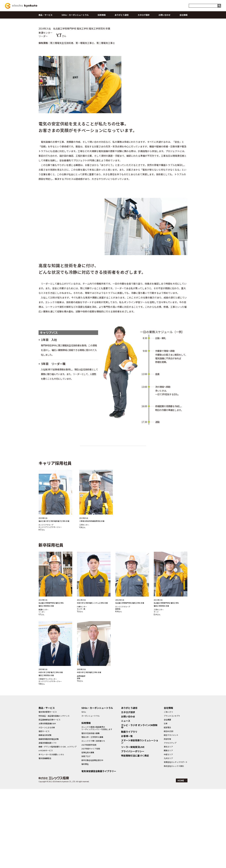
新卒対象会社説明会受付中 (92, 839)
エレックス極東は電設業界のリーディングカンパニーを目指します (97, 807)
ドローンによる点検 (47, 806)
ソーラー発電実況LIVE (133, 826)
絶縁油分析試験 (45, 814)
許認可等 (167, 818)
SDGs (84, 791)
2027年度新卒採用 (89, 824)
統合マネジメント (171, 814)
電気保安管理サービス (48, 791)
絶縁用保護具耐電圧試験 (49, 818)
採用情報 (102, 15)
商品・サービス (45, 15)
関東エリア (168, 829)
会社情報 (183, 15)
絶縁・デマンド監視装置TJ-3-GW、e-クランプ (57, 826)
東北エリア (168, 826)
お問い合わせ (164, 15)
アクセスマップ (170, 822)
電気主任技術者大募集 (90, 812)
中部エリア (168, 833)
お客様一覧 (127, 815)
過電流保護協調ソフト (48, 822)
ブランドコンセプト (172, 795)
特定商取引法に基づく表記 (135, 835)
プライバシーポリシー (133, 830)
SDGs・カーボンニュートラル (75, 15)
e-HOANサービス (46, 829)
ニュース (126, 800)
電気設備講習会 (45, 837)
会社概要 (167, 799)
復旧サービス (44, 810)
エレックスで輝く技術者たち (93, 820)
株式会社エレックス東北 (174, 845)
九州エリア (168, 837)
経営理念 (167, 806)
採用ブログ (86, 835)
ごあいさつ (168, 791)
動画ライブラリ (129, 811)
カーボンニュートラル (90, 795)
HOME (181, 859)
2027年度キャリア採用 (91, 827)
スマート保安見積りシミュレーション (140, 820)
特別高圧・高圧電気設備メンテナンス (54, 795)
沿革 (166, 802)
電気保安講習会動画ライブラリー (99, 850)
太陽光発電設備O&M (47, 802)
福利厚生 (85, 843)
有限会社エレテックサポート (176, 841)
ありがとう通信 (122, 15)
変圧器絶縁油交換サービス (49, 799)
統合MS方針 (169, 810)
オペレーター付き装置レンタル (51, 833)
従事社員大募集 (88, 831)
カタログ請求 (144, 15)
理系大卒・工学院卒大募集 (92, 816)
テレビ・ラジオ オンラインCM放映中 (139, 805)
